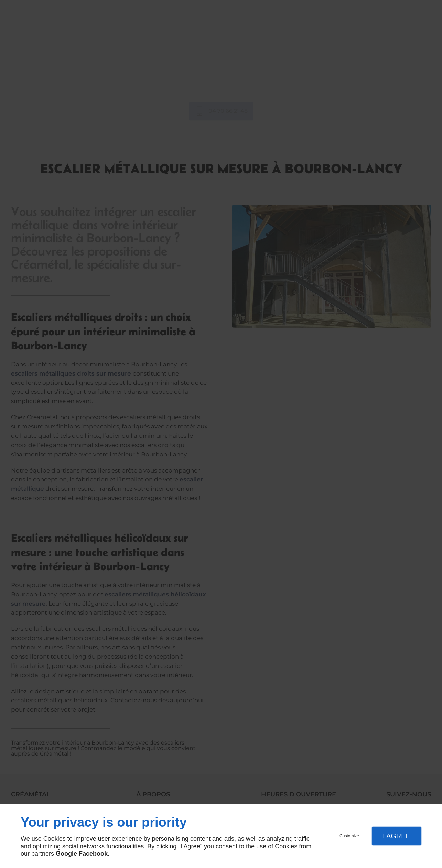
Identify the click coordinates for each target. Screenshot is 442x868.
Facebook (93, 854)
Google (66, 854)
